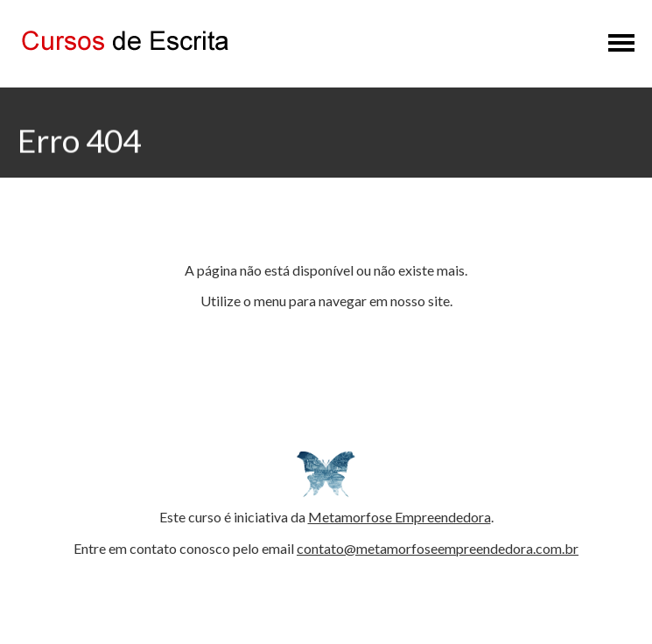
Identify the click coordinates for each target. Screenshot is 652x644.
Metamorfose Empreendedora (400, 517)
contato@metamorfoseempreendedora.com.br (438, 548)
